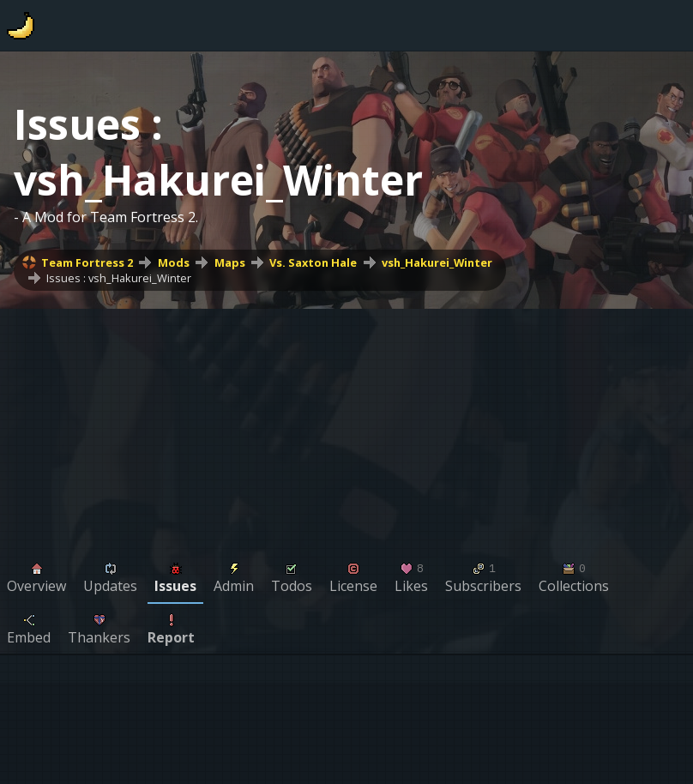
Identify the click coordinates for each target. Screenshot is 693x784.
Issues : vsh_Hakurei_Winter (119, 278)
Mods (174, 262)
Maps (230, 262)
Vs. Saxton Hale (313, 262)
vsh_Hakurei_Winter (437, 262)
